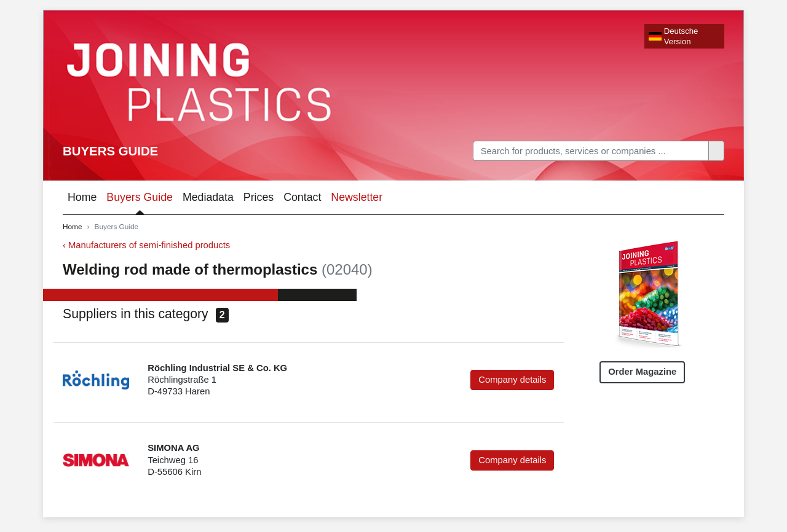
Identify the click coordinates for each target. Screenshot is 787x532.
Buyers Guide (110, 151)
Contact (302, 197)
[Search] (591, 151)
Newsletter (357, 197)
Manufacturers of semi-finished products (149, 245)
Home (82, 197)
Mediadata (208, 197)
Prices (259, 197)
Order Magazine (642, 372)
